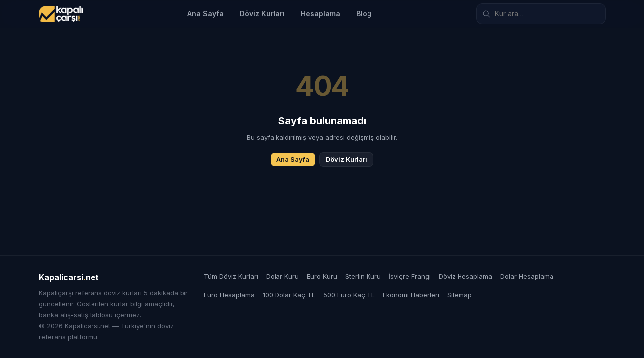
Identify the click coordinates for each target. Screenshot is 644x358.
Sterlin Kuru (363, 276)
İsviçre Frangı (410, 276)
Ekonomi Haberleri (411, 295)
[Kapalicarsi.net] (61, 14)
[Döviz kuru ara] (541, 14)
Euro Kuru (322, 276)
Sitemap (460, 295)
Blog (364, 14)
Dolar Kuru (282, 276)
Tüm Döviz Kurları (231, 276)
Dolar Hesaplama (527, 276)
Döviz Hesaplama (465, 276)
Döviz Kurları (262, 14)
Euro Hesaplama (229, 295)
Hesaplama (321, 14)
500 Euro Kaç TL (349, 295)
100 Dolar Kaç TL (289, 295)
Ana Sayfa (206, 14)
